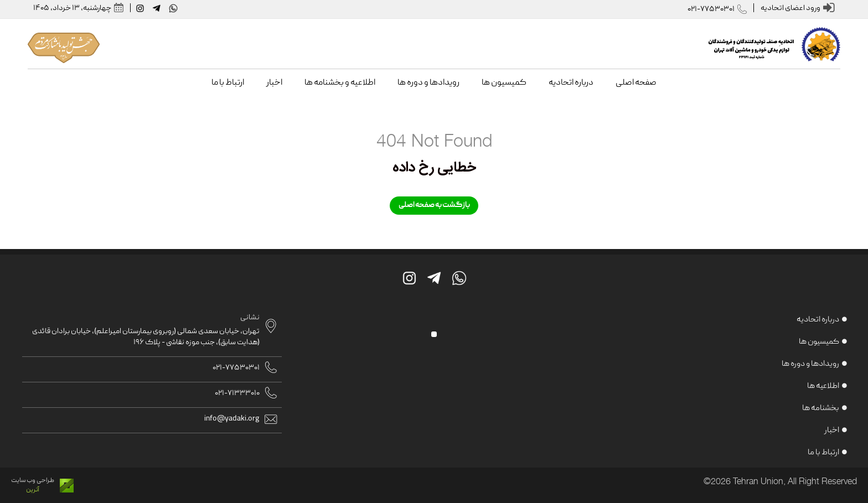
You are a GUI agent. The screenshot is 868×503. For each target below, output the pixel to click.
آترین (33, 490)
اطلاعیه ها (823, 386)
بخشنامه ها (821, 408)
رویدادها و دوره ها (810, 364)
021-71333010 (237, 393)
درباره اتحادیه (818, 320)
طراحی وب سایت (33, 481)
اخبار (832, 431)
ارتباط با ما (823, 453)
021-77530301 (711, 9)
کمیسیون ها (819, 342)
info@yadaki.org (232, 419)
